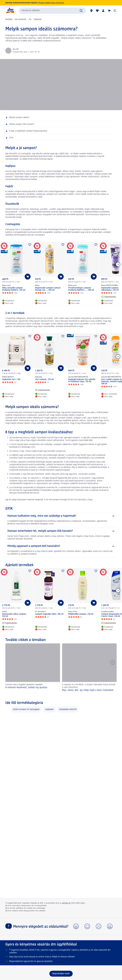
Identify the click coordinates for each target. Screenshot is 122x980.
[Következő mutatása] (118, 264)
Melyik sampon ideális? (19, 118)
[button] (115, 11)
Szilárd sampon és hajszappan (26, 709)
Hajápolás (38, 19)
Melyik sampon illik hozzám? (22, 124)
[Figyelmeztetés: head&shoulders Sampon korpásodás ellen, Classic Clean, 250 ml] (109, 623)
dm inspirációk (21, 19)
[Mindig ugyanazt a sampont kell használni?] (61, 546)
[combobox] (52, 11)
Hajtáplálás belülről (68, 709)
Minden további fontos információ (51, 3)
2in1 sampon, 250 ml (44, 379)
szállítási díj (66, 903)
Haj (30, 19)
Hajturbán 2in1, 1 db (11, 379)
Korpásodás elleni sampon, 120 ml (14, 615)
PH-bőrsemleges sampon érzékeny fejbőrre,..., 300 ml (81, 289)
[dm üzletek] (91, 11)
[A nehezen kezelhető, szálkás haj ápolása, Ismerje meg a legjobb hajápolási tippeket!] (33, 669)
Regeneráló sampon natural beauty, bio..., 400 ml (48, 289)
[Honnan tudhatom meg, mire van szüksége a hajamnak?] (61, 516)
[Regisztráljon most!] (61, 974)
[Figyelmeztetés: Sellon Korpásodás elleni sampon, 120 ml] (10, 623)
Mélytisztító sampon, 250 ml (81, 614)
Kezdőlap (9, 19)
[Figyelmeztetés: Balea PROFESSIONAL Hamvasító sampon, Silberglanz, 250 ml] (109, 297)
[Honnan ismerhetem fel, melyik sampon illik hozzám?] (61, 531)
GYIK (11, 138)
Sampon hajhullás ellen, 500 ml (49, 614)
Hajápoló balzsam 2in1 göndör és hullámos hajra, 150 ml (82, 381)
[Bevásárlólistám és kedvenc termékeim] (97, 11)
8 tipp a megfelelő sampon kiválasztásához (28, 131)
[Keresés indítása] (81, 11)
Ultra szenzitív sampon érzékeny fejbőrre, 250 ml (14, 289)
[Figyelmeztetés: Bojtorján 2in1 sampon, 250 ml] (42, 390)
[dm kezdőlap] (10, 11)
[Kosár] (109, 11)
